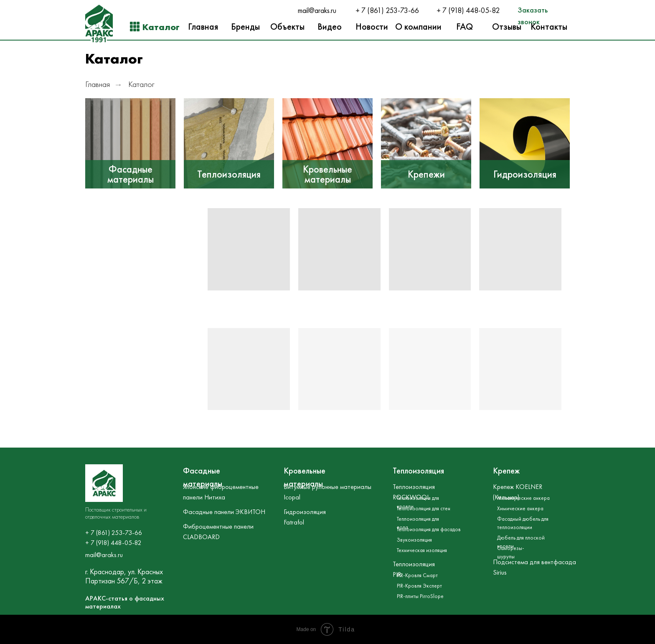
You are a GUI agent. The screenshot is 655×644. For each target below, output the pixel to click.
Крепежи (426, 174)
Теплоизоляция (229, 174)
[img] (130, 143)
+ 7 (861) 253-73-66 (387, 10)
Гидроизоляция (525, 174)
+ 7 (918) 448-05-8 (112, 543)
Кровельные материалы (327, 174)
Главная (98, 84)
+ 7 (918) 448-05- (464, 10)
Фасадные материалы (131, 174)
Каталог (141, 84)
